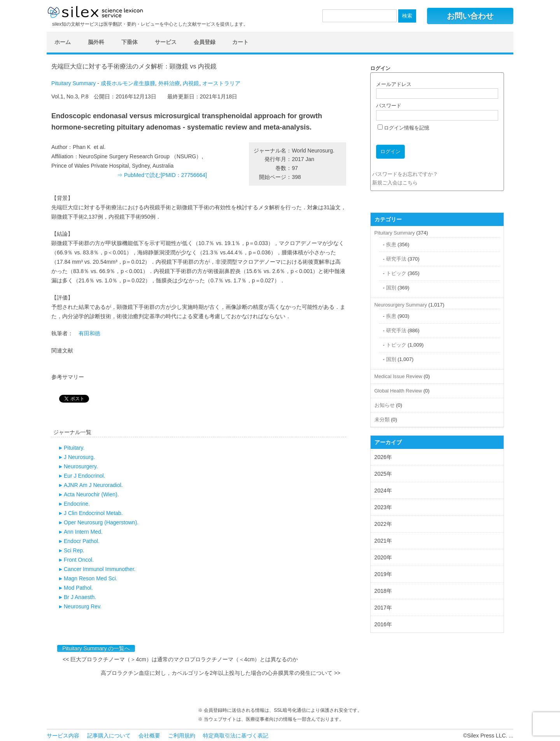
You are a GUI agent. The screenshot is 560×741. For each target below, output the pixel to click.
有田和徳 (89, 333)
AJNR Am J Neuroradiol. (93, 485)
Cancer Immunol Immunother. (100, 569)
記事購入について (109, 736)
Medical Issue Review (398, 376)
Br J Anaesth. (80, 597)
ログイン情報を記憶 (404, 128)
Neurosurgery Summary (401, 305)
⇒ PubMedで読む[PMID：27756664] (162, 175)
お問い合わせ (470, 16)
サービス (166, 42)
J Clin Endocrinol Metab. (93, 513)
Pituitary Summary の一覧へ (96, 648)
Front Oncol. (79, 560)
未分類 (382, 420)
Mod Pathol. (78, 588)
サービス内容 (63, 736)
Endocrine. (77, 504)
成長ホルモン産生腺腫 (128, 83)
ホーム (63, 42)
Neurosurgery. (81, 466)
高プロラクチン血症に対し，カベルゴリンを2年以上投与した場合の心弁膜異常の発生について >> (220, 673)
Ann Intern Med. (83, 532)
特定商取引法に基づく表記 (236, 736)
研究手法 (396, 259)
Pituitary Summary (73, 83)
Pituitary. (74, 448)
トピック (396, 273)
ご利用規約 (182, 736)
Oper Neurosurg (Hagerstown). (101, 522)
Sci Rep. (74, 550)
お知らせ (385, 405)
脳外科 (96, 42)
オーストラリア (221, 83)
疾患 (391, 244)
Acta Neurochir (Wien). (91, 494)
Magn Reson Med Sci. (91, 578)
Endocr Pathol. (82, 541)
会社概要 (149, 736)
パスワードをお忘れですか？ (405, 174)
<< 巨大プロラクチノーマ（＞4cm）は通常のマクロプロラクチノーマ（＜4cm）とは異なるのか (183, 659)
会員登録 (205, 42)
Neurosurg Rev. (83, 606)
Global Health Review (398, 391)
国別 (391, 288)
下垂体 (129, 42)
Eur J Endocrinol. (85, 476)
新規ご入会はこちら (395, 183)
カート (240, 42)
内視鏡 (191, 83)
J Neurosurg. (79, 457)
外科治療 (169, 83)
